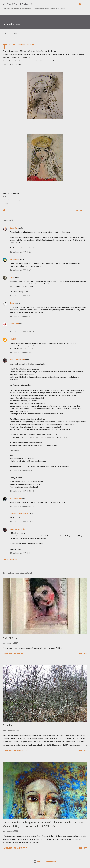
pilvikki (13, 339)
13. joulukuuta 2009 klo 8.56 (21, 252)
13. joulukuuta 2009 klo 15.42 (22, 352)
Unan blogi (14, 324)
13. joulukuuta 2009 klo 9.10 (21, 270)
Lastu (12, 277)
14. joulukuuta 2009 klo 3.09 (21, 522)
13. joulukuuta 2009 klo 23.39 (22, 506)
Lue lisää (83, 653)
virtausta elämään (17, 4)
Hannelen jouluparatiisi (19, 514)
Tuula (12, 303)
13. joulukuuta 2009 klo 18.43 (22, 491)
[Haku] (80, 4)
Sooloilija (14, 228)
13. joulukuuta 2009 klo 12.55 (22, 316)
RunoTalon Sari (16, 498)
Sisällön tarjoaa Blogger (45, 861)
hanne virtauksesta (17, 360)
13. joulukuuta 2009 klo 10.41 (22, 296)
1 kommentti (20, 653)
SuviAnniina (14, 259)
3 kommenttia (21, 848)
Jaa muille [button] (80, 211)
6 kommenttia (21, 750)
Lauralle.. (8, 725)
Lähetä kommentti (10, 559)
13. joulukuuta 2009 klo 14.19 (22, 332)
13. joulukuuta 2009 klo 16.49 (22, 470)
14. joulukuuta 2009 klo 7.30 (21, 553)
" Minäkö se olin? (12, 638)
